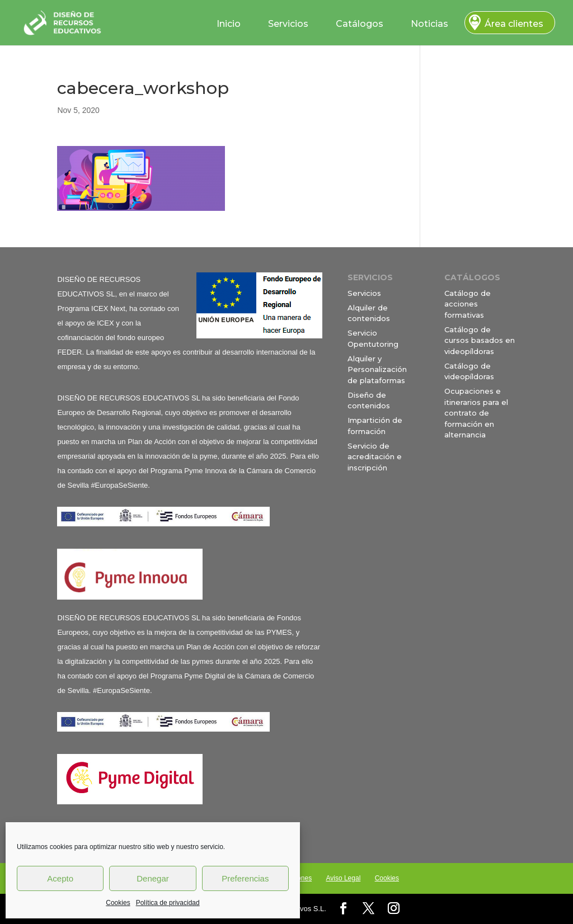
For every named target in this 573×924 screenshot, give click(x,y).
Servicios (288, 24)
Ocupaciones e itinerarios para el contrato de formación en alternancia (476, 413)
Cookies (118, 903)
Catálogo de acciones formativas (468, 304)
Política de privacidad (168, 903)
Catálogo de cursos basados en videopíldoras (480, 340)
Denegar (153, 878)
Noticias (429, 24)
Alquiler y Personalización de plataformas (377, 369)
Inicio (229, 24)
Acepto (60, 878)
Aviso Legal (343, 878)
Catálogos (360, 24)
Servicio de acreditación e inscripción (375, 457)
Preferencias (245, 878)
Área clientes (514, 24)
